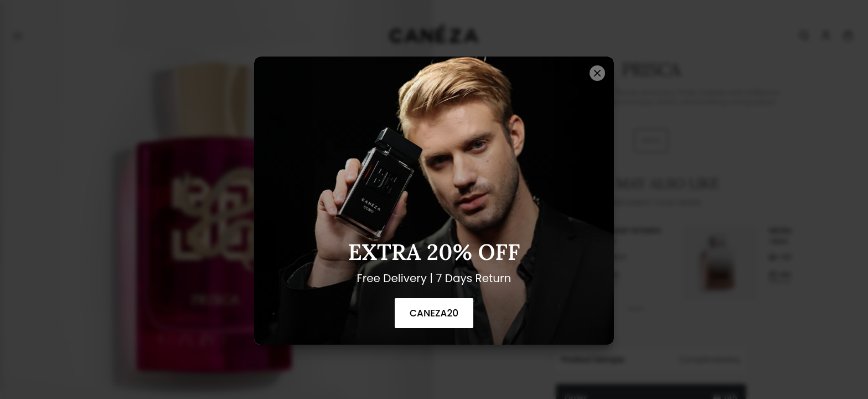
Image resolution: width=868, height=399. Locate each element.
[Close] (597, 73)
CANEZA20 (434, 313)
